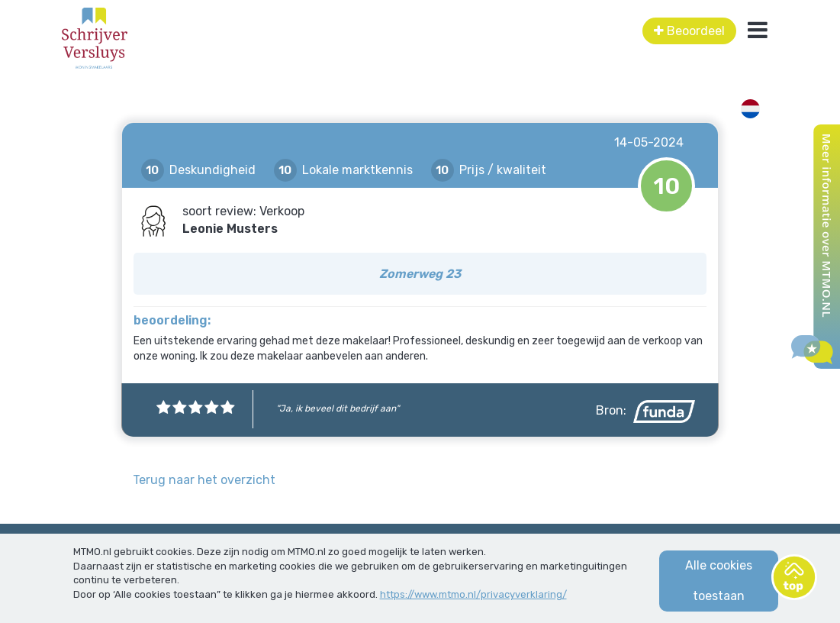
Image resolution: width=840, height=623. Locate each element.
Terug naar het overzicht (204, 480)
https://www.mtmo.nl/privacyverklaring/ (473, 594)
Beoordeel (689, 31)
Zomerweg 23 (420, 274)
